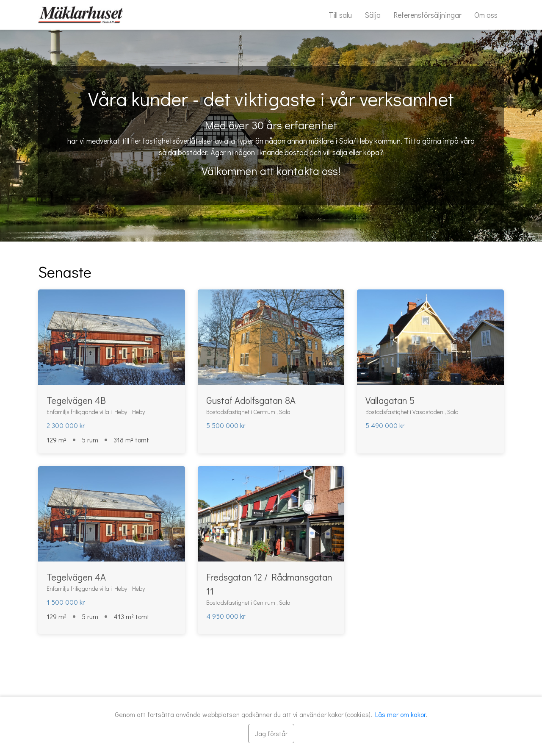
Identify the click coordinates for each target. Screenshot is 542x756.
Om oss (486, 15)
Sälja (373, 15)
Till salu (340, 15)
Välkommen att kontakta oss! (271, 171)
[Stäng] (271, 734)
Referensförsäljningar (427, 15)
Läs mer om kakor (400, 714)
